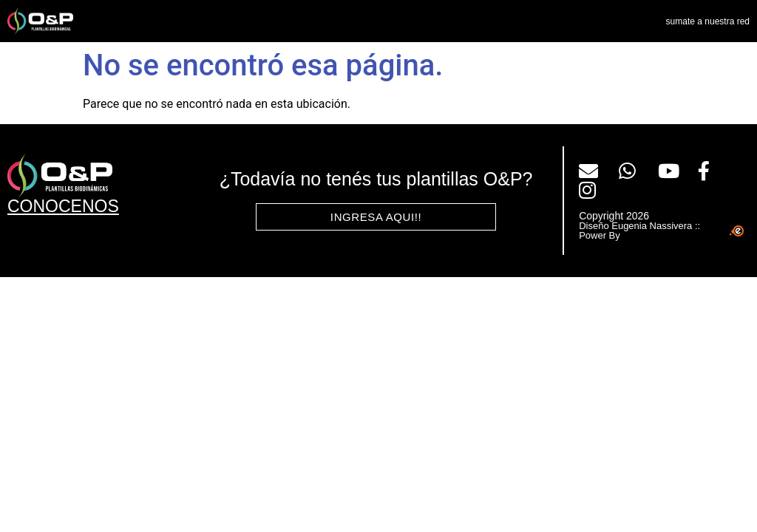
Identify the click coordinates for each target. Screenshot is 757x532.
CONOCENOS (63, 206)
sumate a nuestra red (708, 21)
